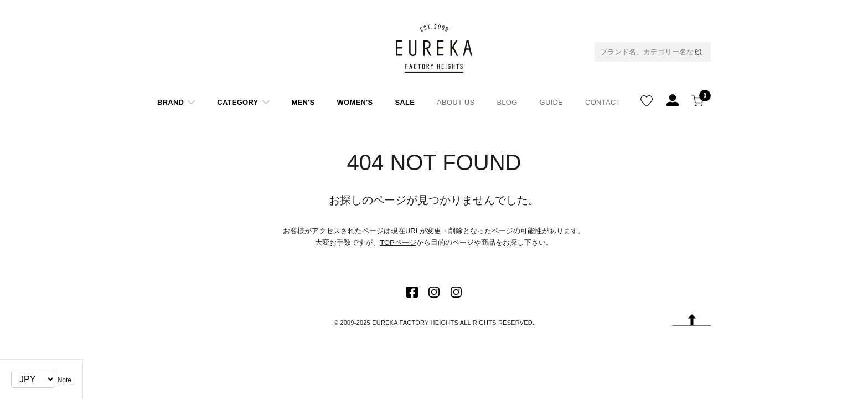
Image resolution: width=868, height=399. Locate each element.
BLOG (507, 102)
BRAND (170, 102)
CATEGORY (237, 102)
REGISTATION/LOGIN (673, 98)
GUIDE (551, 102)
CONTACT (603, 102)
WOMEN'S (355, 102)
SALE (405, 102)
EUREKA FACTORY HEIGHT (434, 48)
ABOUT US (456, 102)
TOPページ (398, 242)
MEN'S (303, 102)
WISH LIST (647, 98)
